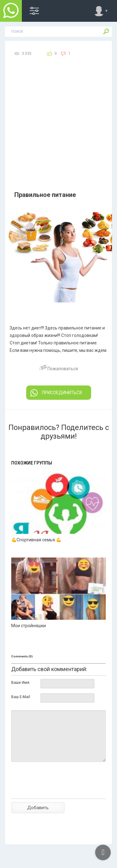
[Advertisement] (58, 128)
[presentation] (59, 791)
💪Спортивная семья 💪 (36, 540)
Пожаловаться (58, 369)
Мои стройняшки (29, 626)
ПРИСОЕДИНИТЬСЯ (56, 393)
